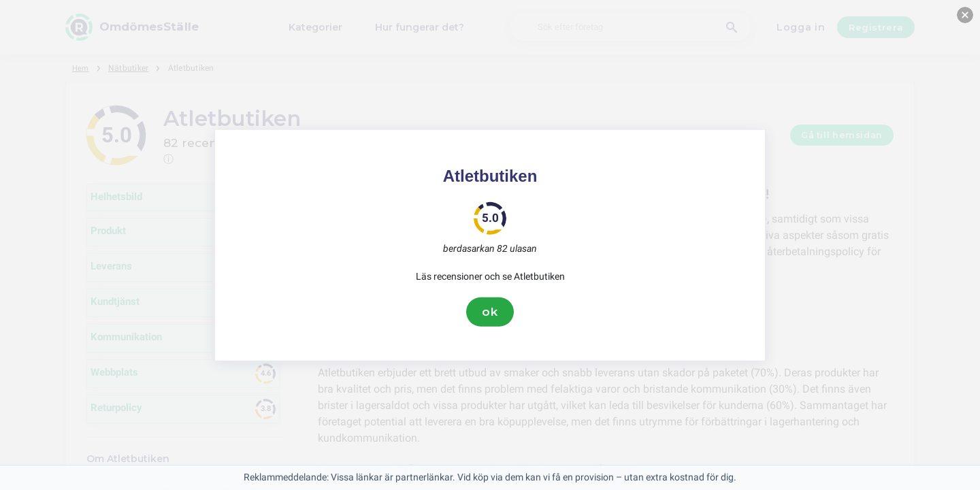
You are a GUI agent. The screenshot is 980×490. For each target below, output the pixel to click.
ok (490, 312)
